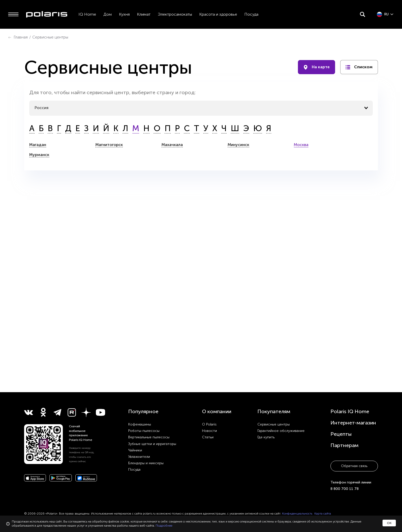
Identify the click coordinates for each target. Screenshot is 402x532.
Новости (209, 431)
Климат (144, 14)
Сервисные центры (274, 424)
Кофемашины (140, 424)
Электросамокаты (175, 14)
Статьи (208, 437)
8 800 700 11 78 (345, 489)
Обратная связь (354, 466)
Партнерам (344, 445)
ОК (389, 523)
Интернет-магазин (353, 423)
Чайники (135, 450)
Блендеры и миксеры (146, 463)
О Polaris (209, 424)
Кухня (124, 14)
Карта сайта (323, 514)
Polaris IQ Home (350, 411)
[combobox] (201, 108)
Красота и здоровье (218, 14)
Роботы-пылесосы (144, 431)
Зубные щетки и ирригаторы (152, 444)
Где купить (266, 437)
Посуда (251, 14)
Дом (108, 14)
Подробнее (164, 526)
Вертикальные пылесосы (149, 437)
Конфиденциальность (297, 514)
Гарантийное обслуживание (281, 431)
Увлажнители (139, 457)
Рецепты (341, 434)
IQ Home (87, 14)
